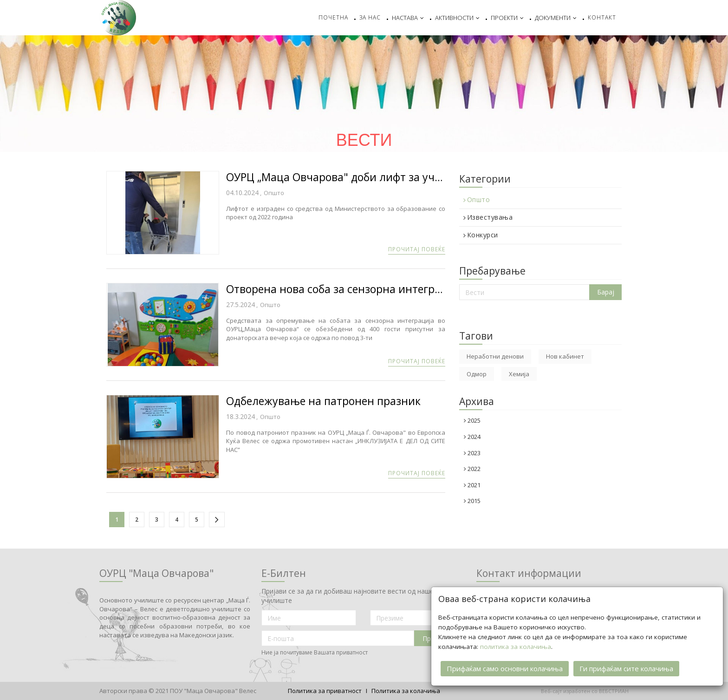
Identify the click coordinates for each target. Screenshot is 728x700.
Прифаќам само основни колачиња (505, 665)
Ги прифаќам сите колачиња (626, 665)
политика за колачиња (516, 643)
